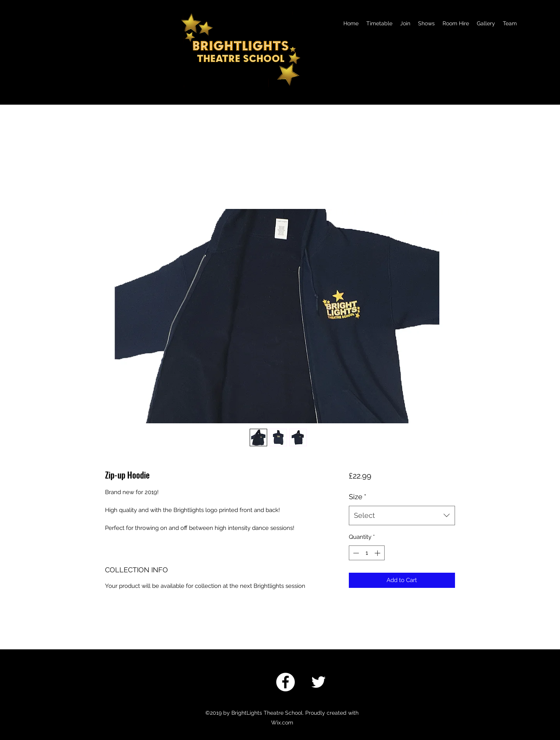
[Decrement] (355, 553)
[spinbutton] (367, 553)
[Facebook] (285, 682)
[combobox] (402, 516)
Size (358, 497)
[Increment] (378, 553)
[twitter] (318, 682)
